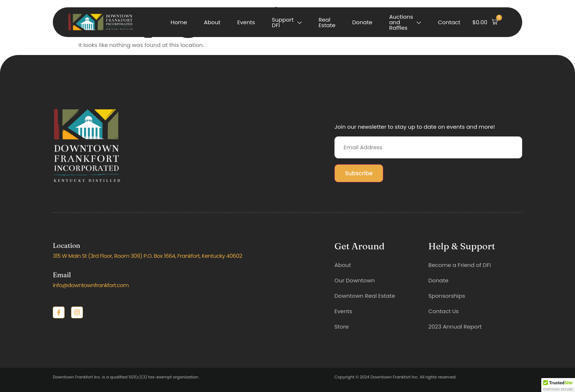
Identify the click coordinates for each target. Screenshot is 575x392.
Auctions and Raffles (405, 22)
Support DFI (287, 22)
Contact (449, 22)
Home (179, 22)
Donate (362, 22)
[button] (485, 22)
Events (246, 22)
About (212, 22)
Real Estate (327, 22)
